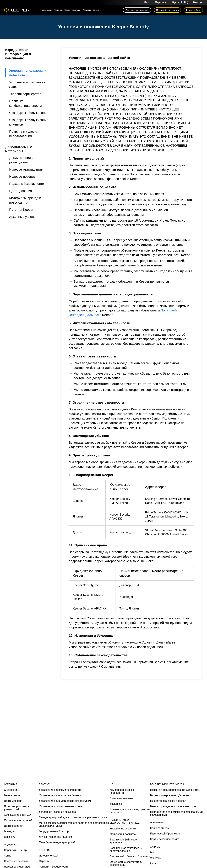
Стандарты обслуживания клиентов (29, 122)
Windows (155, 858)
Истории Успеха (49, 856)
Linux (153, 864)
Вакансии (10, 837)
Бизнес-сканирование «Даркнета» (171, 795)
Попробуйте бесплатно (167, 10)
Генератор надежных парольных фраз (173, 806)
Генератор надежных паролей (168, 801)
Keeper (17, 10)
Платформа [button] (46, 10)
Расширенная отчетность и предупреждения (126, 849)
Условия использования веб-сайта (29, 73)
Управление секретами (124, 829)
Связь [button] (96, 10)
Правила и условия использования (24, 134)
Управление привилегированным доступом (65, 801)
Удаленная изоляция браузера (57, 812)
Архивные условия (23, 217)
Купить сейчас (193, 10)
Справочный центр (15, 850)
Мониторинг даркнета (123, 834)
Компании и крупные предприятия (122, 791)
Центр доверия (21, 191)
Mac (153, 853)
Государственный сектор (54, 831)
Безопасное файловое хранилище (123, 841)
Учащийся (116, 804)
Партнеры (161, 3)
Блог (147, 3)
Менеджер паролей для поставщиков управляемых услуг (73, 817)
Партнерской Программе (165, 834)
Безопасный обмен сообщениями (130, 856)
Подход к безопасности (27, 184)
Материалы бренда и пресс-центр (25, 200)
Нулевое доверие (22, 177)
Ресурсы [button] (87, 10)
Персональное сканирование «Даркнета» (175, 790)
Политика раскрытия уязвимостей (16, 808)
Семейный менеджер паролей (57, 842)
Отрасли (44, 861)
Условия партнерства (25, 94)
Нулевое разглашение (26, 169)
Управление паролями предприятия (60, 790)
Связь (8, 856)
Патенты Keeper (21, 210)
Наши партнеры (160, 828)
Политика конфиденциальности (25, 103)
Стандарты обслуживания (29, 113)
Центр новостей (14, 826)
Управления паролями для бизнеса (60, 795)
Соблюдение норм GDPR (19, 815)
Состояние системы (16, 861)
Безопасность (12, 795)
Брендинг (10, 831)
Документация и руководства (21, 160)
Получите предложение (137, 10)
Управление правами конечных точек (61, 806)
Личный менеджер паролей (55, 837)
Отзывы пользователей (18, 820)
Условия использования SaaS (27, 85)
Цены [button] (67, 10)
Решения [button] (58, 10)
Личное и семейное (122, 798)
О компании (11, 790)
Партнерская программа (165, 839)
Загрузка (76, 10)
